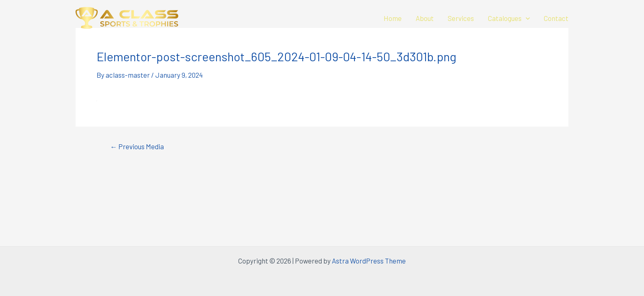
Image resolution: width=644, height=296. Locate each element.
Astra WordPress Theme (369, 261)
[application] (526, 18)
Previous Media (137, 147)
